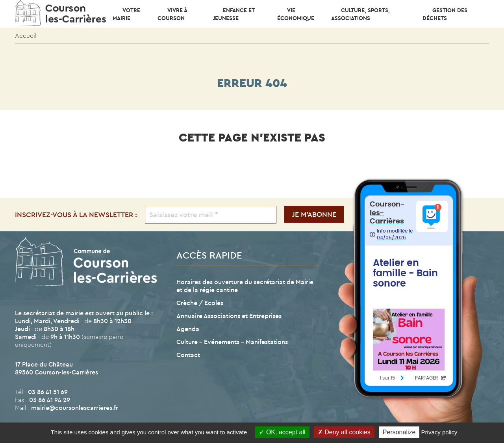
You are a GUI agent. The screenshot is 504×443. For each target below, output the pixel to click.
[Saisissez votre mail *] (210, 215)
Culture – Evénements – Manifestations (232, 342)
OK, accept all (282, 432)
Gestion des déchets (445, 14)
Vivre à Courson (172, 14)
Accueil (26, 35)
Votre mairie (126, 14)
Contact (188, 355)
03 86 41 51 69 (48, 392)
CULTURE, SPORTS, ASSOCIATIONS (360, 14)
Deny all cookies (344, 432)
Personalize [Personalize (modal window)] (399, 432)
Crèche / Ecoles (200, 303)
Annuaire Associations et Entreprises (229, 316)
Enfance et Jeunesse (234, 14)
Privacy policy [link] (439, 432)
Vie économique (296, 14)
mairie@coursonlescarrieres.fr (75, 408)
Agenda (188, 329)
